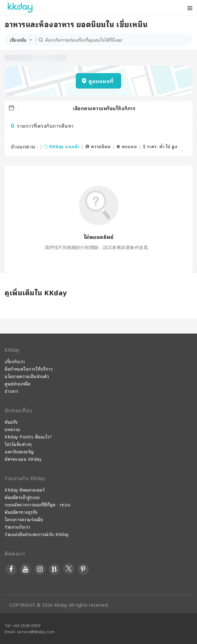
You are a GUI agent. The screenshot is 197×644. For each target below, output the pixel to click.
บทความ (12, 429)
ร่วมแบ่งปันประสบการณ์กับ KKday (37, 534)
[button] (23, 40)
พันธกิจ (11, 422)
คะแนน (127, 146)
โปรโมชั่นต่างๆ (18, 444)
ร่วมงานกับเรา (17, 527)
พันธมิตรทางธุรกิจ (21, 512)
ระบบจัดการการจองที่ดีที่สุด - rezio (38, 504)
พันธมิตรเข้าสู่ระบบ (22, 497)
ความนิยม (98, 146)
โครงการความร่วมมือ (24, 519)
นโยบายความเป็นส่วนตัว (27, 376)
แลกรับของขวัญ (19, 451)
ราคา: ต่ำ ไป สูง (160, 146)
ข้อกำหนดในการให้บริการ (29, 369)
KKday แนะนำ (61, 146)
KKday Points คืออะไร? (28, 436)
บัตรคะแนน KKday (23, 459)
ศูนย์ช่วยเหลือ (17, 383)
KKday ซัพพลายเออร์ (25, 490)
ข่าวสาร (11, 391)
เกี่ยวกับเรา (15, 361)
